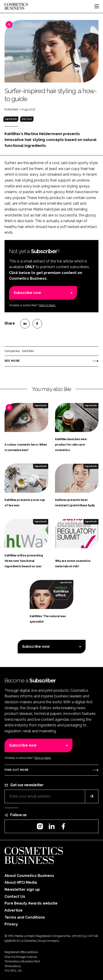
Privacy (11, 924)
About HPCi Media (21, 882)
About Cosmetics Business (29, 876)
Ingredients (11, 119)
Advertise (14, 910)
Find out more (17, 770)
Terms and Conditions (25, 917)
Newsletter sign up (22, 889)
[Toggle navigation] (97, 6)
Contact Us (15, 896)
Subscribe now (27, 293)
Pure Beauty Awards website (31, 903)
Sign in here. (47, 305)
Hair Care (27, 119)
